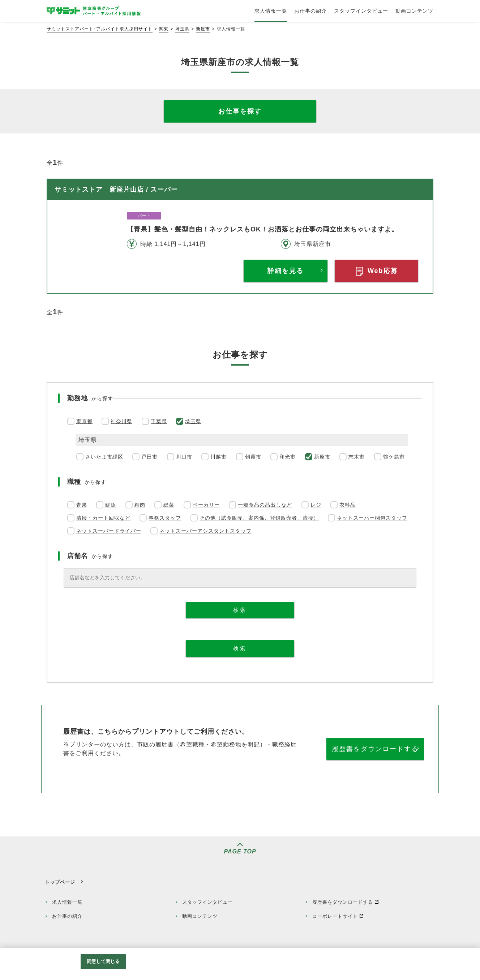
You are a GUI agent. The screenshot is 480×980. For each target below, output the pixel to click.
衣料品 (348, 505)
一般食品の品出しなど (265, 505)
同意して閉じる (103, 961)
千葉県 (159, 421)
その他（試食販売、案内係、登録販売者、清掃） (259, 518)
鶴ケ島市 (394, 457)
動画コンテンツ (200, 916)
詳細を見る (286, 271)
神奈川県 (121, 421)
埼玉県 (182, 29)
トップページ (60, 882)
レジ (316, 505)
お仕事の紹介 (67, 916)
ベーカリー (206, 505)
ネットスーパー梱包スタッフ (372, 518)
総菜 (169, 505)
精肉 (140, 505)
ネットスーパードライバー (109, 531)
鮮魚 (111, 505)
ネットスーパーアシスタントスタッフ (205, 531)
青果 (82, 505)
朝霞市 (253, 457)
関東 (164, 29)
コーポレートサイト (335, 916)
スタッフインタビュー (207, 902)
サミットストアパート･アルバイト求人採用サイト (100, 29)
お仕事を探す (240, 111)
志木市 (357, 457)
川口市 (184, 457)
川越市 (218, 457)
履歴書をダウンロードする (375, 749)
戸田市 (149, 457)
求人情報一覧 (67, 902)
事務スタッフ (165, 518)
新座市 (203, 29)
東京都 (84, 421)
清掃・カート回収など (103, 518)
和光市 (288, 457)
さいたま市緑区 (104, 457)
